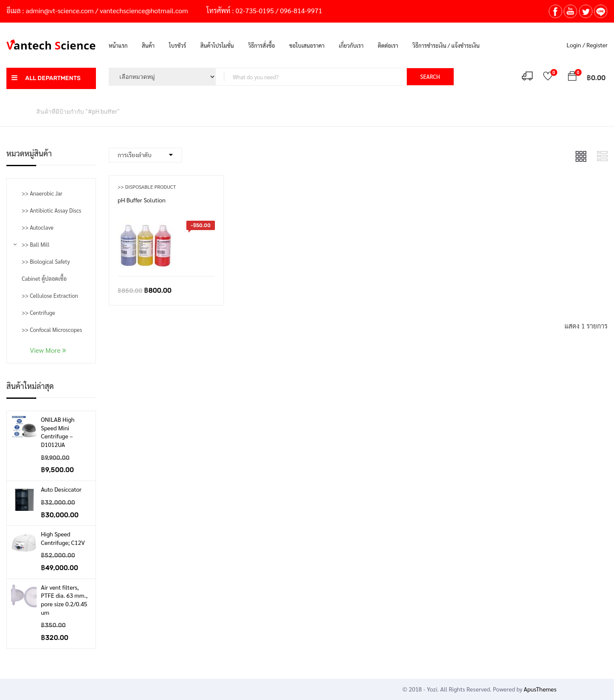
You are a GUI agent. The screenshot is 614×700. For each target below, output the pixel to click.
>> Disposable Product (147, 187)
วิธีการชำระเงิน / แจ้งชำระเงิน (446, 45)
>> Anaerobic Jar (42, 193)
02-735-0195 (255, 10)
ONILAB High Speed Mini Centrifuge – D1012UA (58, 432)
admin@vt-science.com (59, 10)
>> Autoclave (38, 227)
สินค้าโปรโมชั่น (217, 45)
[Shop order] (145, 155)
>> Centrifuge (38, 313)
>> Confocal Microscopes (52, 330)
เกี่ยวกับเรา (351, 45)
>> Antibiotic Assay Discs (51, 210)
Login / (576, 45)
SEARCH (430, 76)
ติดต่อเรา (388, 45)
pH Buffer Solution (142, 200)
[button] (572, 77)
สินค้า (148, 45)
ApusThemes (540, 689)
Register (597, 45)
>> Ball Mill (36, 244)
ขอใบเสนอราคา (307, 45)
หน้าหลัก (17, 111)
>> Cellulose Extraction (50, 295)
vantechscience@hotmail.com (144, 10)
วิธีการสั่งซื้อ (262, 45)
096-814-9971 (301, 10)
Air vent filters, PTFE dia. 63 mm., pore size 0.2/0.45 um (64, 600)
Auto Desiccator (61, 489)
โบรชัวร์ (177, 45)
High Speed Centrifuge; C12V (63, 538)
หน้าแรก (118, 45)
